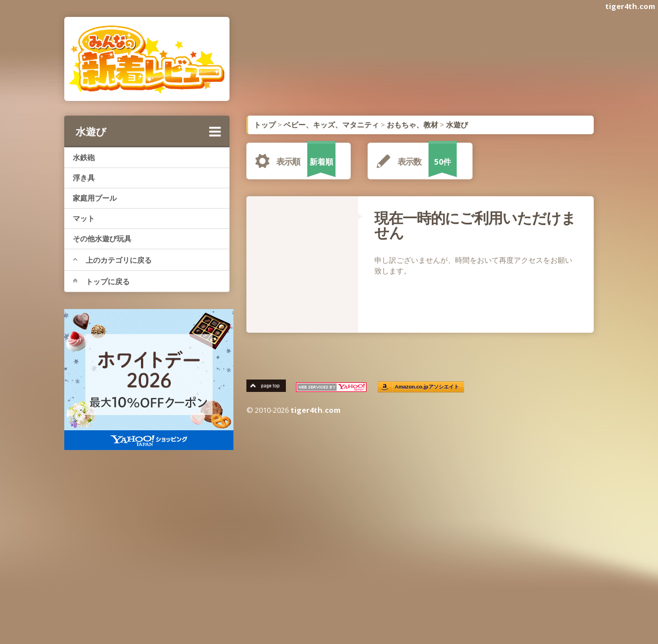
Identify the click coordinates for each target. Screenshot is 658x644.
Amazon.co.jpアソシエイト (427, 387)
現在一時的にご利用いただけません (475, 225)
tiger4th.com (630, 6)
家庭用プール (95, 198)
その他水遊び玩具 (102, 239)
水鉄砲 (84, 157)
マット (84, 218)
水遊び (148, 131)
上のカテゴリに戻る (112, 260)
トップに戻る (101, 281)
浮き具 (84, 178)
